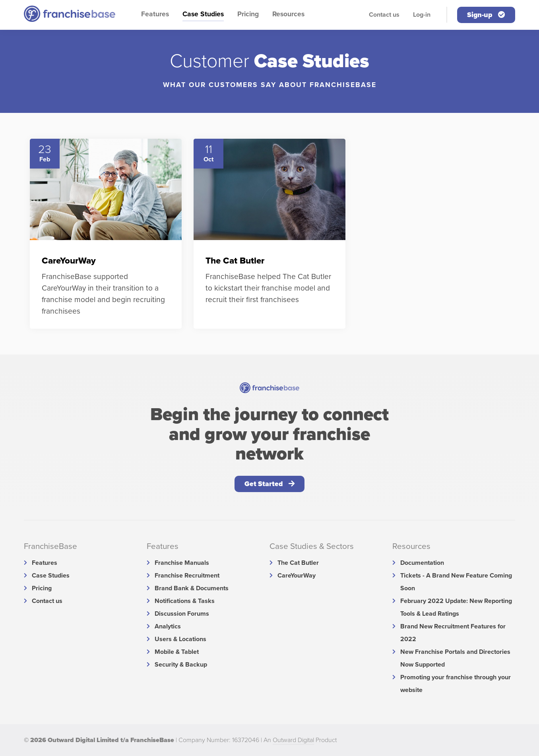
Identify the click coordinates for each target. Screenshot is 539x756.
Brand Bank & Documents (192, 588)
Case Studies (203, 14)
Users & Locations (180, 639)
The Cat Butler (298, 563)
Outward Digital (293, 740)
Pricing (248, 14)
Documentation (422, 563)
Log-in (422, 15)
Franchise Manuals (182, 563)
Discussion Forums (182, 614)
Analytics (168, 626)
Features (155, 14)
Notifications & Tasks (185, 601)
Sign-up (486, 15)
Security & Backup (181, 665)
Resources (288, 14)
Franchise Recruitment (187, 576)
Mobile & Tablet (177, 652)
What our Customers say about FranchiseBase (270, 85)
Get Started (269, 484)
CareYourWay (297, 576)
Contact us (384, 15)
